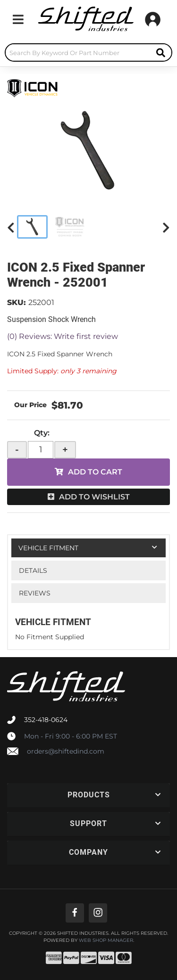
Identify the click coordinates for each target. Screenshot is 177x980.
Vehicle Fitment (48, 548)
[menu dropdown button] (18, 19)
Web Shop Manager (106, 940)
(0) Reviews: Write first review (63, 336)
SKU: (17, 302)
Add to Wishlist (94, 497)
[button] (88, 52)
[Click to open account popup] (153, 19)
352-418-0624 (46, 720)
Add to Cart (95, 472)
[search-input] (78, 52)
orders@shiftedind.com (66, 751)
